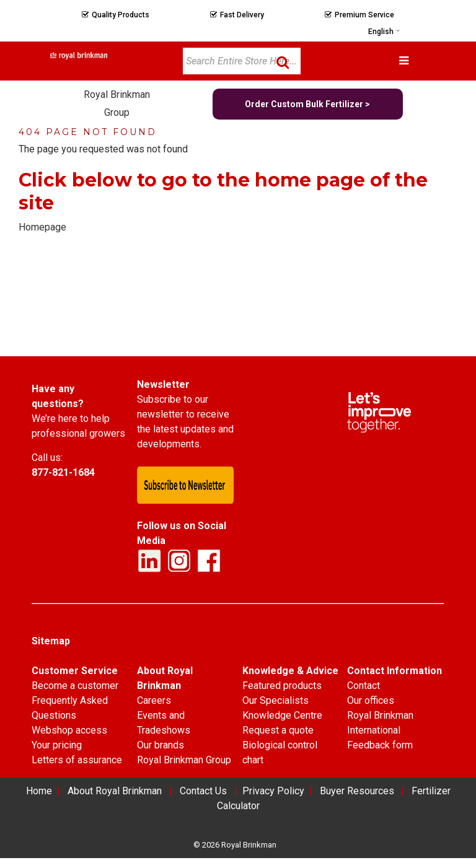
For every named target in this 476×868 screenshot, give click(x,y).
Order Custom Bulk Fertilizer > (307, 104)
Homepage (42, 227)
